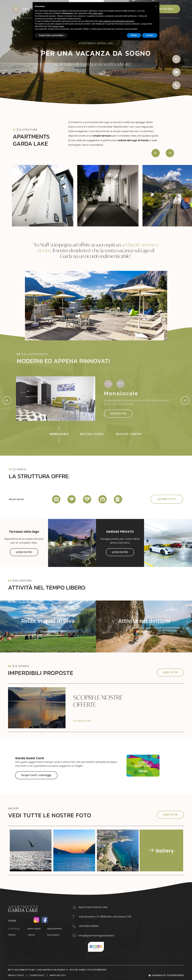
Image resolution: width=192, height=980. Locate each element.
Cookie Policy (37, 975)
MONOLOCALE (59, 434)
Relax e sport (34, 929)
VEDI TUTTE (170, 672)
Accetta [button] (150, 35)
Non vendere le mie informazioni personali (116, 21)
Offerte (12, 935)
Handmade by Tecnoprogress (166, 975)
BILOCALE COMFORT (129, 434)
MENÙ (25, 9)
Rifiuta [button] (134, 35)
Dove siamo (53, 935)
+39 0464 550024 (86, 926)
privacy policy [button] (59, 26)
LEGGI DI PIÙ (118, 414)
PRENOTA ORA (164, 9)
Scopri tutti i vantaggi (36, 775)
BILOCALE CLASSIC (92, 434)
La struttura (18, 928)
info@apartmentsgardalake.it (93, 936)
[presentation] (156, 153)
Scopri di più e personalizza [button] (51, 35)
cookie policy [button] (97, 13)
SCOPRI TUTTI (167, 499)
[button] (156, 6)
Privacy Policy (16, 975)
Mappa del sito (58, 975)
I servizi (31, 935)
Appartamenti (54, 929)
